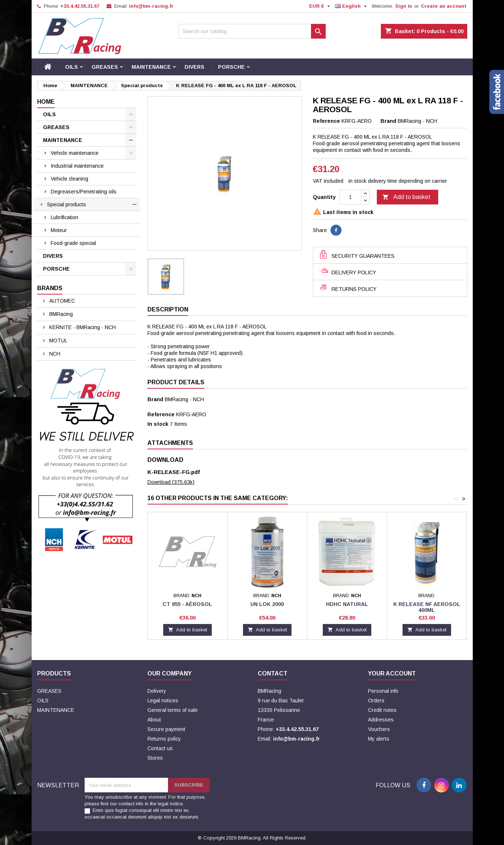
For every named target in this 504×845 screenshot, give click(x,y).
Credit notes (382, 710)
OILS (72, 67)
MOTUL (58, 341)
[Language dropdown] (352, 6)
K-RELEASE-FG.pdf (174, 472)
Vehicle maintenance (75, 153)
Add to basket (406, 197)
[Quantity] (350, 197)
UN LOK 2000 (267, 604)
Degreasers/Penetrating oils (84, 192)
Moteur (59, 230)
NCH (54, 354)
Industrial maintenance (77, 166)
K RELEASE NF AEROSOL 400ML (427, 607)
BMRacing (60, 314)
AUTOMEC (61, 301)
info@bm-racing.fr (151, 6)
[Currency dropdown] (321, 6)
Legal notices (163, 700)
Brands (50, 288)
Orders (376, 700)
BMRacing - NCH (184, 399)
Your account (392, 673)
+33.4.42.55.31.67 (80, 6)
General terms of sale (173, 710)
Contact (273, 673)
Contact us (160, 748)
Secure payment (166, 729)
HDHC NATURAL (347, 604)
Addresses (381, 720)
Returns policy (164, 739)
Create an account (444, 6)
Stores (155, 758)
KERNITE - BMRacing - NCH (82, 327)
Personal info (383, 691)
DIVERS (194, 67)
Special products (67, 204)
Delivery (157, 691)
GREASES (105, 67)
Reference (326, 121)
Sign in (404, 6)
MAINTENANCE (151, 67)
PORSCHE (231, 67)
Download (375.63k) (171, 482)
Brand (388, 121)
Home (46, 102)
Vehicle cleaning (69, 179)
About (154, 720)
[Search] (252, 31)
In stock (158, 424)
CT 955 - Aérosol (187, 604)
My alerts (379, 739)
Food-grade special (73, 243)
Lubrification (65, 217)
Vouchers (379, 729)
